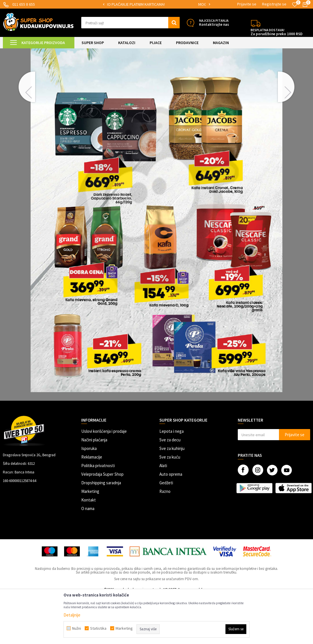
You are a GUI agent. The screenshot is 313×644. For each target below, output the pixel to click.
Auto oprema (171, 522)
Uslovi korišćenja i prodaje (104, 480)
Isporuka (89, 497)
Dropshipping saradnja (101, 531)
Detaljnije (72, 615)
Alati (163, 514)
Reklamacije (92, 505)
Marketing (90, 540)
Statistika (98, 628)
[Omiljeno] (295, 5)
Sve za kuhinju (172, 497)
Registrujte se (274, 4)
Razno (165, 540)
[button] (131, 23)
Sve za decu (170, 488)
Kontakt (89, 548)
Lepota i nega (172, 480)
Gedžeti (166, 531)
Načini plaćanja (94, 488)
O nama (88, 557)
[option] (157, 4)
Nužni (77, 628)
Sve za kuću (170, 505)
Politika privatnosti (98, 514)
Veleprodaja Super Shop (102, 522)
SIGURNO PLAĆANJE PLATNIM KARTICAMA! (156, 4)
